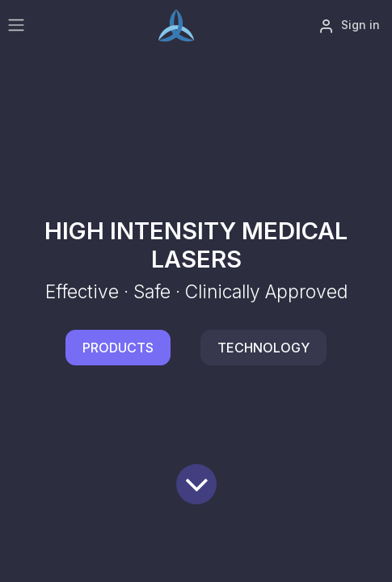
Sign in (349, 26)
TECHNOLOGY (263, 348)
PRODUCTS (118, 348)
